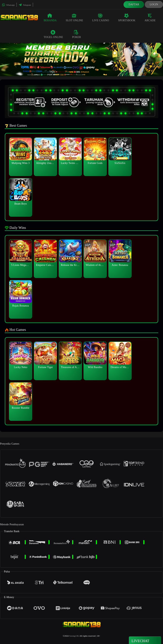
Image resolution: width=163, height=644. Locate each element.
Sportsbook (127, 17)
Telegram (25, 5)
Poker (76, 34)
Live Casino (101, 17)
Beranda (50, 17)
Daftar (134, 4)
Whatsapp (8, 5)
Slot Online (74, 17)
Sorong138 (74, 636)
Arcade (150, 17)
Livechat (145, 641)
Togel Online (53, 34)
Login (154, 4)
